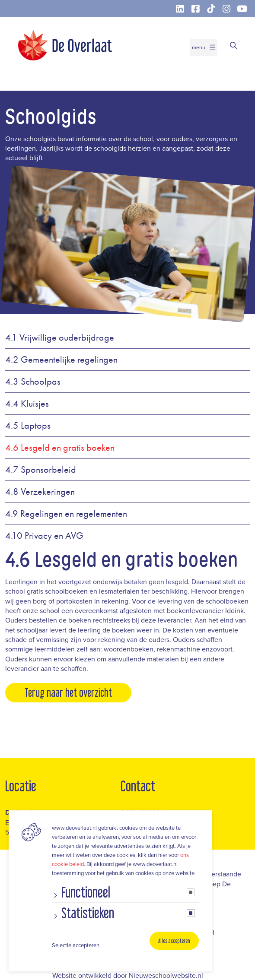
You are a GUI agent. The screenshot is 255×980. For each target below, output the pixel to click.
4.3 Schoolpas (33, 382)
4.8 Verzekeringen (40, 492)
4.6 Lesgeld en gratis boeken (60, 448)
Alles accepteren (174, 941)
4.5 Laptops (28, 426)
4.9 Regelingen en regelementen (66, 514)
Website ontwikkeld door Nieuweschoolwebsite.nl (128, 975)
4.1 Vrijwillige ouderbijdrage (60, 338)
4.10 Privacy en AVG (44, 536)
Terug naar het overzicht (68, 692)
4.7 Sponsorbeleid (41, 470)
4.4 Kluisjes (27, 404)
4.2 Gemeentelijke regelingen (61, 360)
